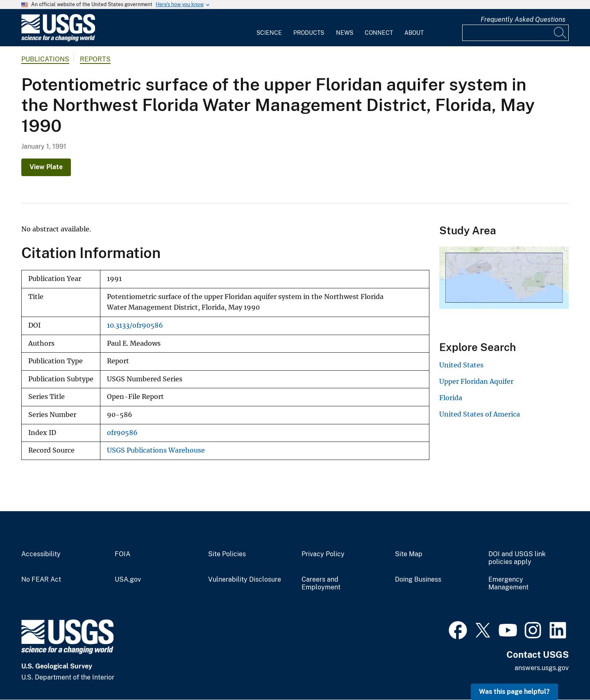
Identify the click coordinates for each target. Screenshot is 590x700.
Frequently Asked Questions (523, 19)
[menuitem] (269, 28)
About (414, 33)
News (345, 33)
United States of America (480, 414)
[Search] (560, 33)
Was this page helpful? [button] (514, 692)
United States (461, 365)
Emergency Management (508, 583)
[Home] (58, 40)
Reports (95, 59)
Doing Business (418, 580)
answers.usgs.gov (542, 668)
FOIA (123, 554)
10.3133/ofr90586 (135, 325)
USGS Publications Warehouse (156, 450)
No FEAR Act (41, 580)
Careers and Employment (321, 583)
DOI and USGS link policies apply (517, 558)
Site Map (409, 554)
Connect (379, 33)
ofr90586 (122, 433)
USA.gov (128, 580)
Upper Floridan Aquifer (476, 381)
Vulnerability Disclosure (245, 580)
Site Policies (227, 554)
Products (309, 33)
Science (269, 33)
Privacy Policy (323, 554)
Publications (45, 59)
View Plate (46, 167)
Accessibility (41, 554)
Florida (451, 398)
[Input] (515, 33)
